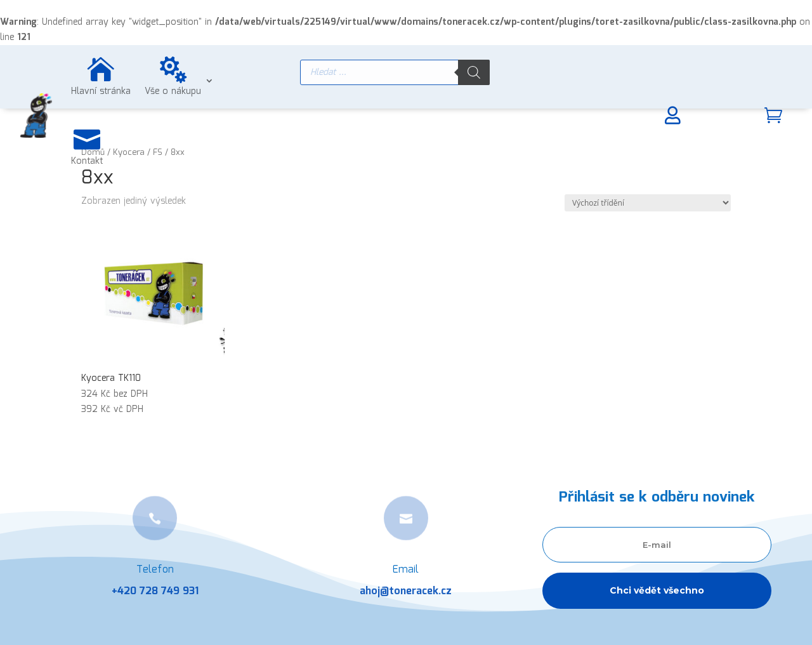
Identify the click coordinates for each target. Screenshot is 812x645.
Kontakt (87, 161)
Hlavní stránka (101, 91)
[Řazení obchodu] (648, 203)
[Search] (474, 72)
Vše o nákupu (173, 91)
